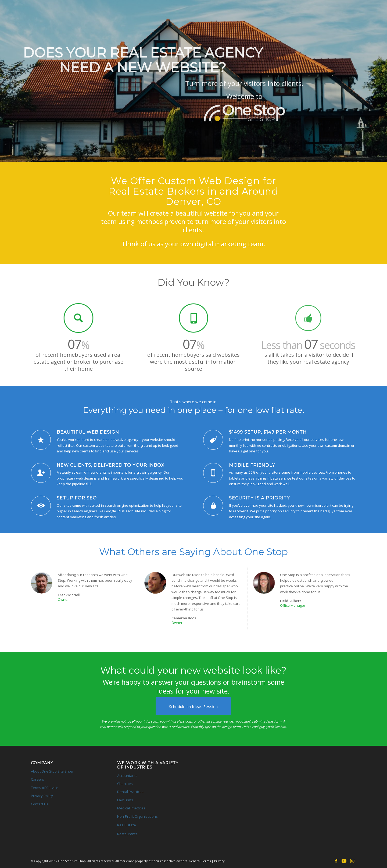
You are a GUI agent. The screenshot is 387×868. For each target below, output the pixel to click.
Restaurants (127, 834)
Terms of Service (45, 788)
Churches (125, 784)
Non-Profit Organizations (137, 816)
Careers (37, 779)
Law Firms (125, 800)
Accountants (127, 776)
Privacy (219, 861)
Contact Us (40, 804)
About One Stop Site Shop (52, 771)
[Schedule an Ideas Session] (193, 706)
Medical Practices (131, 808)
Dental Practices (130, 792)
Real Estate (127, 825)
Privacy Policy (42, 796)
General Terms (200, 861)
